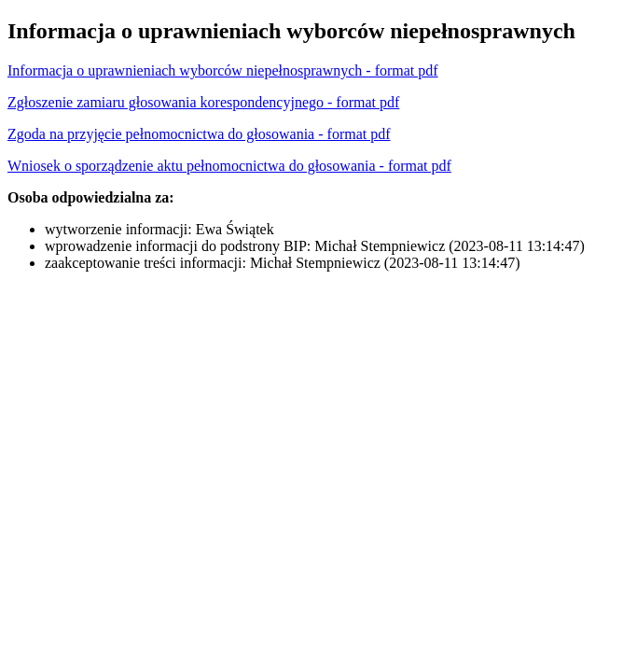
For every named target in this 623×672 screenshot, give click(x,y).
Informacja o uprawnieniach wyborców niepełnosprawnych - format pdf (223, 70)
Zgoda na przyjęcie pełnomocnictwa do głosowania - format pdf (199, 134)
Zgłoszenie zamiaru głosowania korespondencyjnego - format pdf (203, 102)
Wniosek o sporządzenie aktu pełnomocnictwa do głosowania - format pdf (229, 166)
